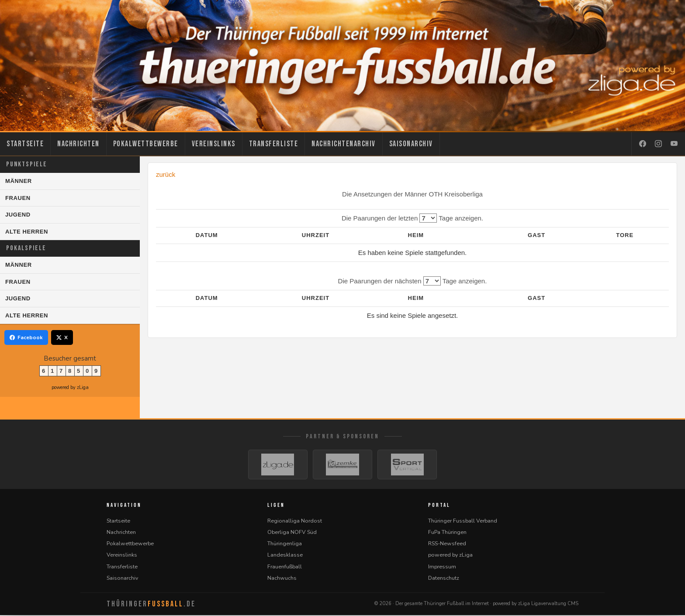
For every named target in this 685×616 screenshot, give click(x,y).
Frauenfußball (285, 567)
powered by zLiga (70, 387)
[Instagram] (658, 144)
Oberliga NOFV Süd (292, 533)
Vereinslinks (214, 144)
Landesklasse (285, 556)
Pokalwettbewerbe (146, 144)
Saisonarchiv (411, 144)
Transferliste (274, 144)
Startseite (25, 144)
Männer (19, 181)
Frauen (18, 198)
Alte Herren (27, 232)
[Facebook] (643, 144)
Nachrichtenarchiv (344, 144)
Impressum (442, 567)
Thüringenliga (285, 544)
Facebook (26, 337)
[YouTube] (674, 144)
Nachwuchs (282, 579)
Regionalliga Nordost (295, 521)
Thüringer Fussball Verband (463, 521)
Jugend (18, 215)
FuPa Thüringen (447, 533)
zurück (166, 174)
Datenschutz (444, 579)
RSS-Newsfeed (447, 544)
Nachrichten (78, 144)
